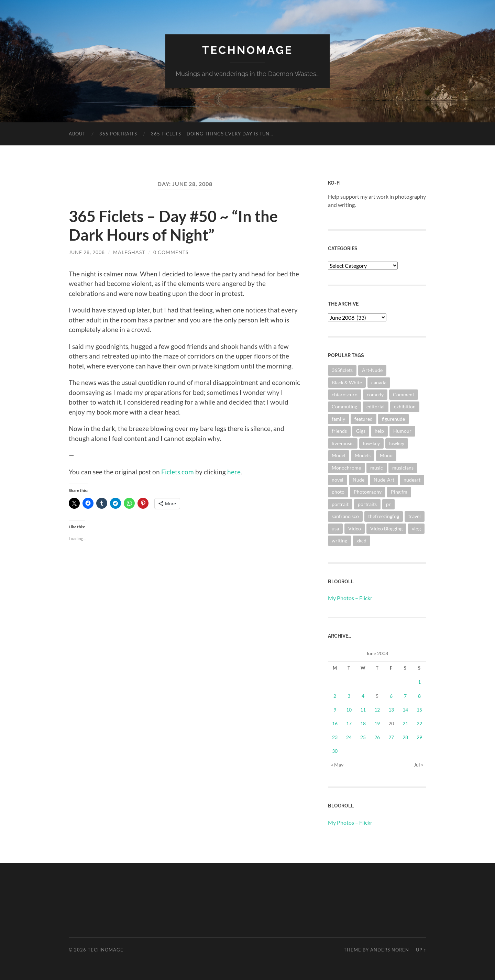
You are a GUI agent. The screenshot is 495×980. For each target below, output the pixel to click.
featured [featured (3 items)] (364, 419)
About (77, 134)
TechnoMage (247, 50)
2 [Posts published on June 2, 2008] (335, 696)
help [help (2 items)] (379, 431)
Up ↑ (421, 950)
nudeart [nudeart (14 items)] (412, 480)
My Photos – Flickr (350, 598)
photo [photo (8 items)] (338, 492)
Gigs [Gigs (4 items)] (361, 431)
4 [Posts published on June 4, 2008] (363, 696)
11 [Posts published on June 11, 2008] (363, 710)
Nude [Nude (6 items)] (359, 480)
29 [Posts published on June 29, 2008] (419, 737)
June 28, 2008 (87, 252)
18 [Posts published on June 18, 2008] (363, 723)
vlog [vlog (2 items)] (416, 528)
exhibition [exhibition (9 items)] (405, 406)
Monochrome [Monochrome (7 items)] (346, 468)
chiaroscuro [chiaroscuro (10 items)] (345, 394)
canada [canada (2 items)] (379, 382)
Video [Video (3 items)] (355, 528)
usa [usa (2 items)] (335, 528)
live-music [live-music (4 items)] (343, 443)
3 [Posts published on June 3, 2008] (349, 696)
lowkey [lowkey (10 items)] (397, 443)
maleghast (129, 252)
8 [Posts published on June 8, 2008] (419, 696)
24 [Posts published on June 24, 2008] (349, 737)
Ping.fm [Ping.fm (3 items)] (399, 492)
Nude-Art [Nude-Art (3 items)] (384, 480)
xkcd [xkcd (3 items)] (361, 541)
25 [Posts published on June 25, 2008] (363, 737)
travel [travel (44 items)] (415, 516)
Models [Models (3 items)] (363, 455)
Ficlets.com (178, 472)
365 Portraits (118, 134)
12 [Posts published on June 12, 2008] (377, 710)
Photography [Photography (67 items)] (368, 492)
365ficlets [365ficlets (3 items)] (342, 370)
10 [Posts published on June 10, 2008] (349, 710)
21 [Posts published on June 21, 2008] (405, 723)
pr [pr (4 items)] (388, 504)
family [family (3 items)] (338, 419)
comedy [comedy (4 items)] (375, 394)
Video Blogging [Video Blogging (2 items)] (386, 528)
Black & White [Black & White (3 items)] (347, 382)
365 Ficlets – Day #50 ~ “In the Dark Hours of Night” (173, 225)
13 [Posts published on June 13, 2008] (391, 710)
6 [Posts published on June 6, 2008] (391, 696)
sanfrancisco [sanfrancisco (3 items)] (345, 516)
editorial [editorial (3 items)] (376, 406)
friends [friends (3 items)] (339, 431)
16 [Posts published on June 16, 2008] (335, 723)
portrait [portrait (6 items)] (340, 504)
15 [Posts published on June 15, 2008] (419, 710)
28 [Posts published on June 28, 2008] (405, 737)
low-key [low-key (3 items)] (371, 443)
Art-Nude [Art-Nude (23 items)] (372, 370)
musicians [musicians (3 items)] (403, 468)
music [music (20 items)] (377, 468)
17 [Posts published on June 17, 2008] (349, 723)
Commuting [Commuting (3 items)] (344, 406)
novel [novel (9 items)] (338, 480)
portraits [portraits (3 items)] (367, 504)
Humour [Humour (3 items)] (402, 431)
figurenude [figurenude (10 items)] (393, 419)
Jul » (419, 765)
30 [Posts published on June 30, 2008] (335, 751)
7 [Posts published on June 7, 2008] (405, 696)
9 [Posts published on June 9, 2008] (335, 710)
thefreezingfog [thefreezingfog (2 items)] (384, 516)
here (234, 472)
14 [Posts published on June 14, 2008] (405, 710)
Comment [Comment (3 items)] (404, 394)
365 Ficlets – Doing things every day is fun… (212, 134)
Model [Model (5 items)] (339, 455)
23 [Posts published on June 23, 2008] (335, 737)
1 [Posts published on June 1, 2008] (419, 682)
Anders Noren (390, 950)
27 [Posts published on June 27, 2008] (391, 737)
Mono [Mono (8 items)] (386, 455)
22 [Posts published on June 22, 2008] (419, 723)
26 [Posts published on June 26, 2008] (377, 737)
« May (337, 765)
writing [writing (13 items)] (339, 541)
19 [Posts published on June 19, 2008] (377, 723)
